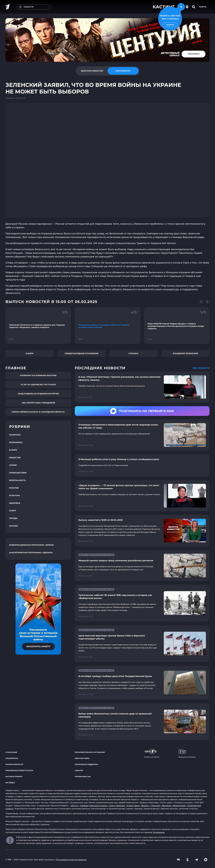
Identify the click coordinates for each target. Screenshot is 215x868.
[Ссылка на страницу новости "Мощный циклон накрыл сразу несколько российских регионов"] (142, 566)
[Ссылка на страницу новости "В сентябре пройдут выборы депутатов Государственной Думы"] (142, 683)
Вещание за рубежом (187, 754)
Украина (133, 353)
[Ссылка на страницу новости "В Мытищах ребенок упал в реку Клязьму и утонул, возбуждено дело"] (142, 465)
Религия (14, 488)
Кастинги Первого (14, 777)
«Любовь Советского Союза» (94, 806)
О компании (11, 752)
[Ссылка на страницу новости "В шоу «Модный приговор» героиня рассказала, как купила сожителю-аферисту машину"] (142, 387)
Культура (15, 495)
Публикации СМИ (83, 777)
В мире (30, 353)
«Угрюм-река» (133, 806)
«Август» (75, 806)
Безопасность (17, 480)
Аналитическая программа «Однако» (31, 553)
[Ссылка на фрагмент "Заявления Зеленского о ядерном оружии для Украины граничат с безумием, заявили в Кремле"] (38, 325)
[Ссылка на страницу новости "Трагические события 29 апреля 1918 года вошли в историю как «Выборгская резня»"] (142, 603)
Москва (14, 526)
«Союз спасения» (117, 806)
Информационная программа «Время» (32, 545)
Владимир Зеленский (185, 353)
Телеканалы (159, 832)
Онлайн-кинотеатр (14, 764)
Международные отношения (82, 353)
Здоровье (15, 503)
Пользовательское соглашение (90, 752)
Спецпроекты (12, 758)
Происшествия (18, 473)
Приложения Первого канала (19, 770)
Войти (203, 7)
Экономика (16, 442)
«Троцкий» (155, 806)
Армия (13, 465)
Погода (13, 518)
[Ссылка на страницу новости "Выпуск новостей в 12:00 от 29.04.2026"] (142, 531)
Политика (15, 435)
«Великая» (166, 806)
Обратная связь (82, 758)
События (79, 770)
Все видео (10, 783)
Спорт (13, 511)
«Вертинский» (179, 806)
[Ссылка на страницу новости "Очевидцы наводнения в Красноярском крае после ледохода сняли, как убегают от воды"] (142, 435)
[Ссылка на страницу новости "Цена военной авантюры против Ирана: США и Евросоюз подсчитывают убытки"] (142, 644)
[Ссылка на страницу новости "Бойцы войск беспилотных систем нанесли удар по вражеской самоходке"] (142, 722)
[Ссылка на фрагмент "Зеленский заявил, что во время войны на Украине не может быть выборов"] (108, 325)
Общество (15, 458)
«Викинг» (145, 806)
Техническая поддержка (86, 764)
